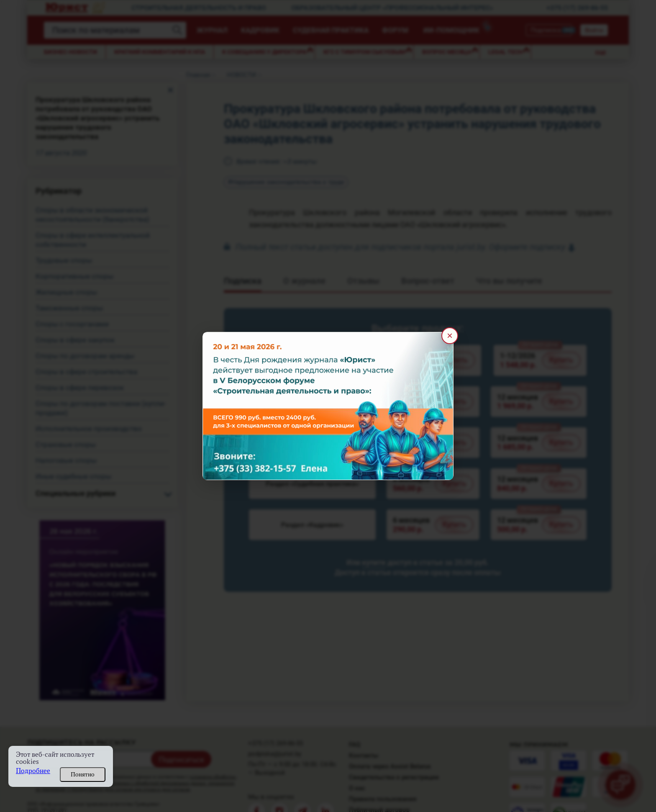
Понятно (83, 774)
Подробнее (33, 771)
